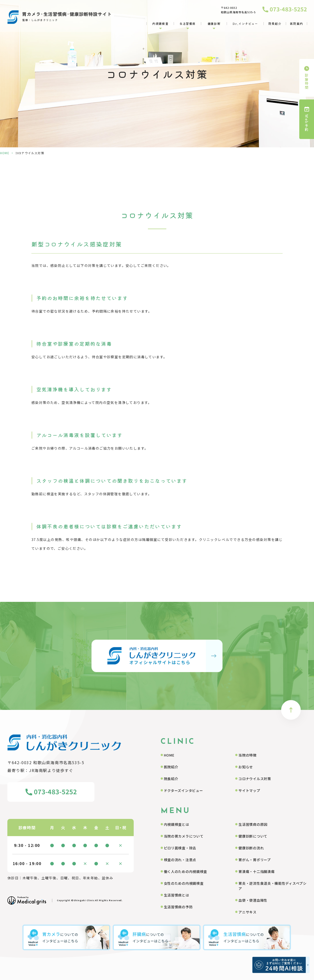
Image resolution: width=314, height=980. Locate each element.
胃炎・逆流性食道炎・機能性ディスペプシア (272, 886)
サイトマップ (249, 790)
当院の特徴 (248, 755)
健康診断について (253, 836)
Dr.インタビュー (245, 24)
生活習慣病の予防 (178, 907)
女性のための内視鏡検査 (184, 883)
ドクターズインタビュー (183, 790)
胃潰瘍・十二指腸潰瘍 (256, 871)
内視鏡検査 (160, 24)
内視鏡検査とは (177, 824)
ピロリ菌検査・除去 (180, 848)
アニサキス (248, 912)
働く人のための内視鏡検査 (185, 871)
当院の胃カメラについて (184, 836)
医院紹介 (171, 767)
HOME (5, 153)
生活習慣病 (188, 24)
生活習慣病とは (177, 895)
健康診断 (214, 24)
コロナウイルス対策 (255, 779)
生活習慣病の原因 (253, 824)
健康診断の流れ (251, 848)
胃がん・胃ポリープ (255, 860)
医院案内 (296, 24)
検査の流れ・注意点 (180, 860)
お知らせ (246, 767)
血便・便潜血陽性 (253, 900)
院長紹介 (275, 24)
